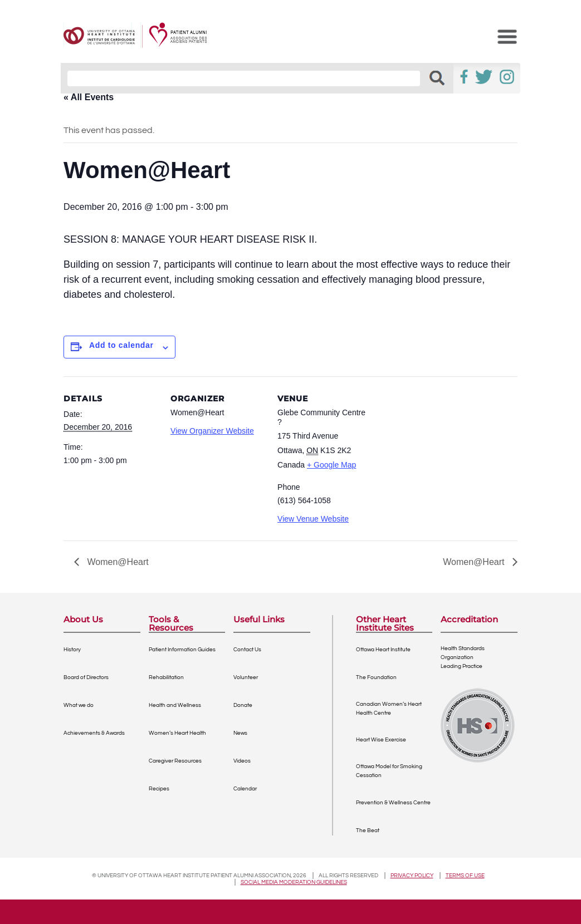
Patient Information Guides (182, 650)
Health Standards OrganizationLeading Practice (463, 657)
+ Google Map (331, 465)
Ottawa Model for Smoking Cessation (389, 771)
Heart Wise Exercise (381, 740)
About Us (83, 620)
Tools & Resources (171, 623)
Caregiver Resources (175, 761)
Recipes (159, 789)
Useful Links (259, 620)
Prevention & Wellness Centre (393, 803)
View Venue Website (313, 519)
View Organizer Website (212, 431)
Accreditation (469, 620)
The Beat (368, 830)
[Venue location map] (443, 453)
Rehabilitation (166, 677)
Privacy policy (412, 876)
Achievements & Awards (94, 733)
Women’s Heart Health (177, 733)
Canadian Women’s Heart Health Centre (389, 709)
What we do (79, 705)
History (72, 650)
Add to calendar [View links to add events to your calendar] (121, 345)
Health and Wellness (175, 705)
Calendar (245, 789)
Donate (243, 705)
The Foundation (376, 677)
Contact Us (247, 650)
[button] (437, 78)
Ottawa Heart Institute (383, 650)
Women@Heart (117, 562)
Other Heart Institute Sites (385, 623)
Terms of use (465, 876)
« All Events (89, 97)
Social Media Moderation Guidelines (294, 882)
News (240, 733)
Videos (242, 761)
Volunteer (246, 677)
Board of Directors (86, 677)
